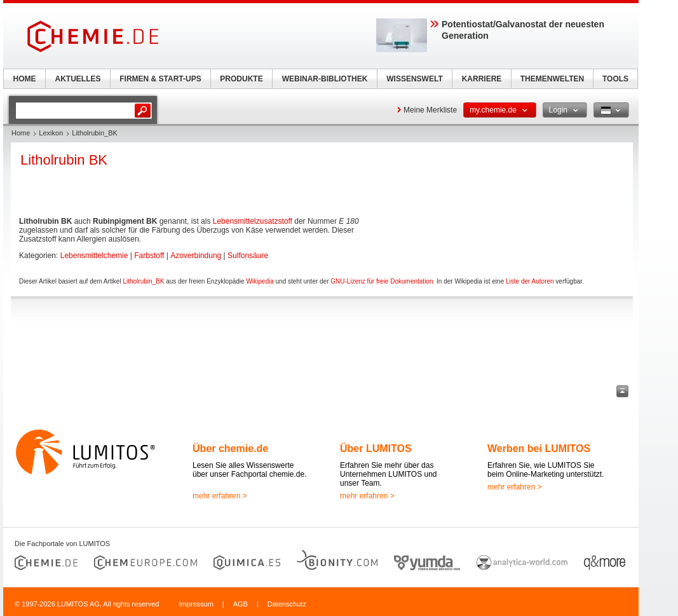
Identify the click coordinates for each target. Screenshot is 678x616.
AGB (241, 604)
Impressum (196, 604)
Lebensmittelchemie (94, 256)
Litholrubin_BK (143, 281)
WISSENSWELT (414, 79)
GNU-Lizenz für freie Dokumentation (382, 281)
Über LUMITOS (376, 448)
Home (21, 133)
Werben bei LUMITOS (539, 448)
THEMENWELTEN (552, 79)
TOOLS (615, 79)
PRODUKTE (241, 79)
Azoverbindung (196, 256)
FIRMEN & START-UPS (160, 79)
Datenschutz (287, 604)
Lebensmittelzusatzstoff (253, 221)
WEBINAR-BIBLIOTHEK (325, 79)
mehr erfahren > (220, 496)
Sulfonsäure (248, 256)
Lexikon (51, 133)
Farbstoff (149, 256)
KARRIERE (482, 79)
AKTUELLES (78, 79)
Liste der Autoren (530, 281)
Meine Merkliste (430, 110)
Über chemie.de (230, 448)
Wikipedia (260, 281)
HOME (25, 79)
